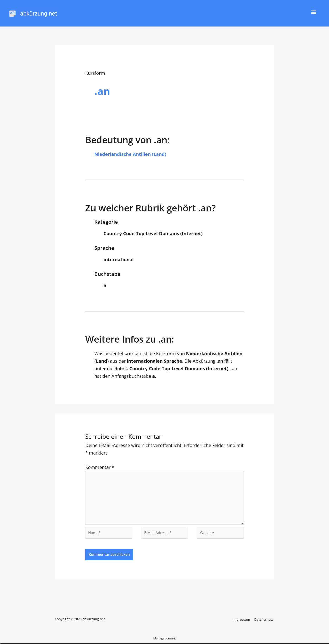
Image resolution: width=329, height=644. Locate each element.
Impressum (243, 620)
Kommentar (100, 467)
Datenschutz (265, 620)
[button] (314, 12)
